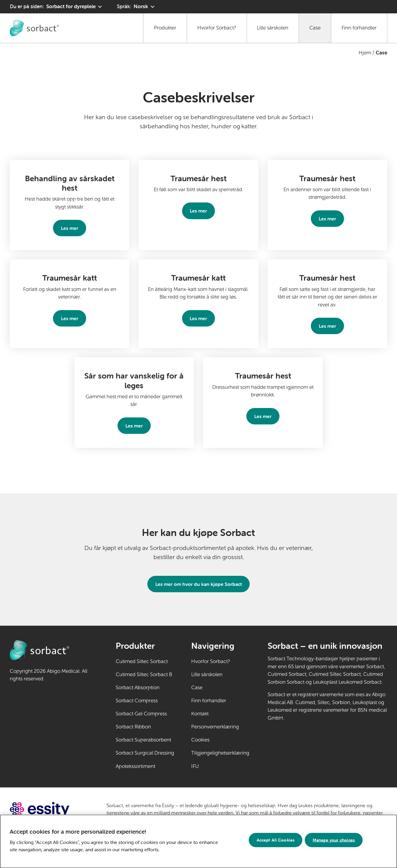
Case (315, 28)
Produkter (165, 28)
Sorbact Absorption (138, 688)
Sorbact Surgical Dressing (145, 753)
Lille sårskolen (273, 28)
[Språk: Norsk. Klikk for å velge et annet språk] (136, 7)
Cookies (200, 740)
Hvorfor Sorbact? (217, 28)
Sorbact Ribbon (133, 727)
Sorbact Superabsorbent (143, 740)
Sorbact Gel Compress (141, 714)
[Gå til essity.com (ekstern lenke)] (50, 809)
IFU (214, 766)
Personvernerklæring (215, 727)
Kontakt (200, 714)
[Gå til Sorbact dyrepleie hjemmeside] (34, 28)
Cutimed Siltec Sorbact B (144, 674)
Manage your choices (334, 842)
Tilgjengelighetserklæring (220, 753)
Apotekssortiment (135, 766)
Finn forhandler (359, 28)
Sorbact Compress (137, 701)
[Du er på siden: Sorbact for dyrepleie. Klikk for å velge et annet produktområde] (57, 7)
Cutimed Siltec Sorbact (142, 661)
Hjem (365, 53)
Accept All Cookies (276, 842)
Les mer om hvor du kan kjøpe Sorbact (199, 584)
